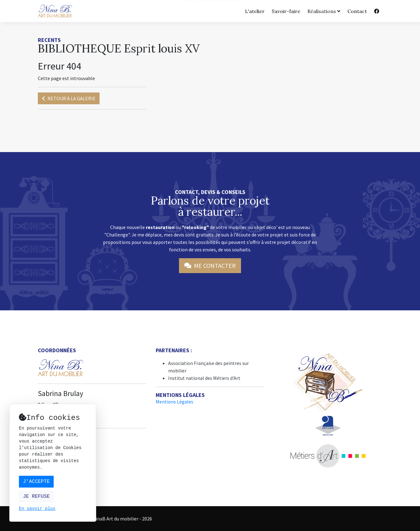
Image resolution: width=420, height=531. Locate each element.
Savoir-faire (286, 11)
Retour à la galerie (69, 98)
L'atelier (255, 11)
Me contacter (210, 265)
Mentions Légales (174, 402)
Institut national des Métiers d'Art (204, 378)
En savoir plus (37, 509)
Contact (357, 11)
